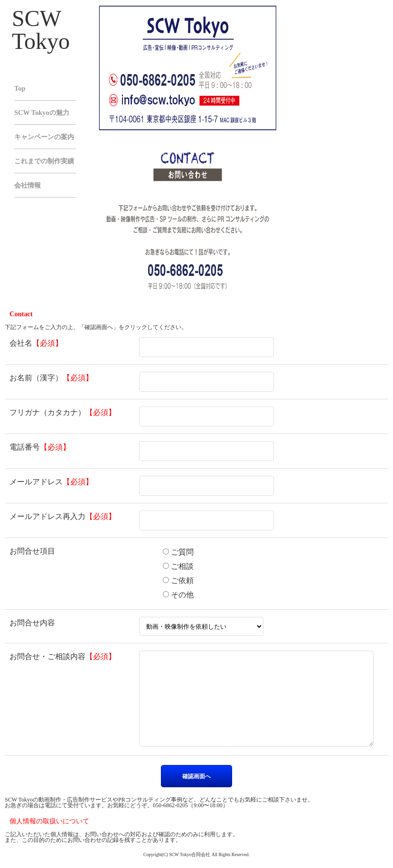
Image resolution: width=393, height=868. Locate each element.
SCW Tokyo (41, 30)
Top (20, 88)
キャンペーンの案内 (44, 137)
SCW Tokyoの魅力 (42, 113)
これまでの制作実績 (44, 161)
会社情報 (28, 185)
